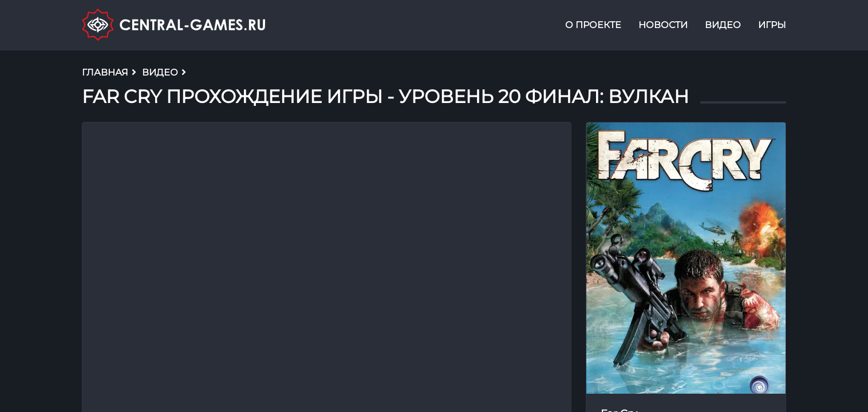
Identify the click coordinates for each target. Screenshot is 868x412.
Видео (723, 25)
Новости (663, 25)
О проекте (593, 25)
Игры (772, 25)
